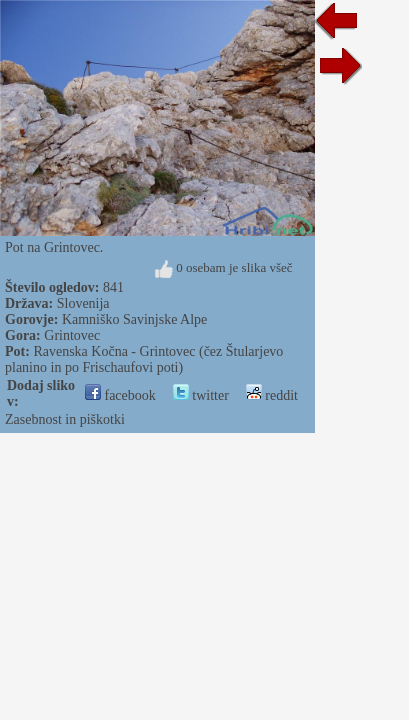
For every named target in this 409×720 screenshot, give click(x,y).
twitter (201, 395)
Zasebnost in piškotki (65, 419)
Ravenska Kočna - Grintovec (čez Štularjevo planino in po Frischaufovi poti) (144, 359)
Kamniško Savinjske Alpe (134, 319)
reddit (272, 395)
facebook (120, 395)
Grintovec (72, 335)
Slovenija (83, 303)
